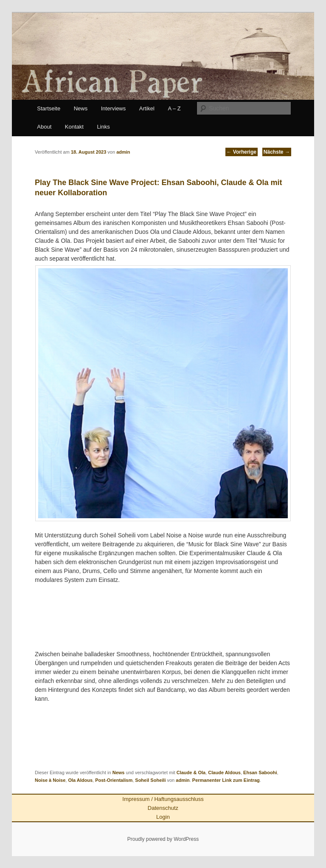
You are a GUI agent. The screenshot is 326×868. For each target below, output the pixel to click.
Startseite (49, 108)
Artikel (147, 108)
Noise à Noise (50, 780)
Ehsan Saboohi (260, 772)
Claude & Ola (191, 772)
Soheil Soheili (150, 780)
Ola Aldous (80, 780)
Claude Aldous (224, 772)
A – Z (174, 108)
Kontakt (74, 127)
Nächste (277, 152)
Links (103, 127)
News (81, 108)
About (44, 127)
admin (183, 780)
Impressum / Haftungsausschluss (163, 799)
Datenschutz (163, 808)
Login (163, 817)
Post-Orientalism (114, 780)
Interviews (114, 108)
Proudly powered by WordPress (163, 839)
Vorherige (242, 152)
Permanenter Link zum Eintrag (226, 780)
